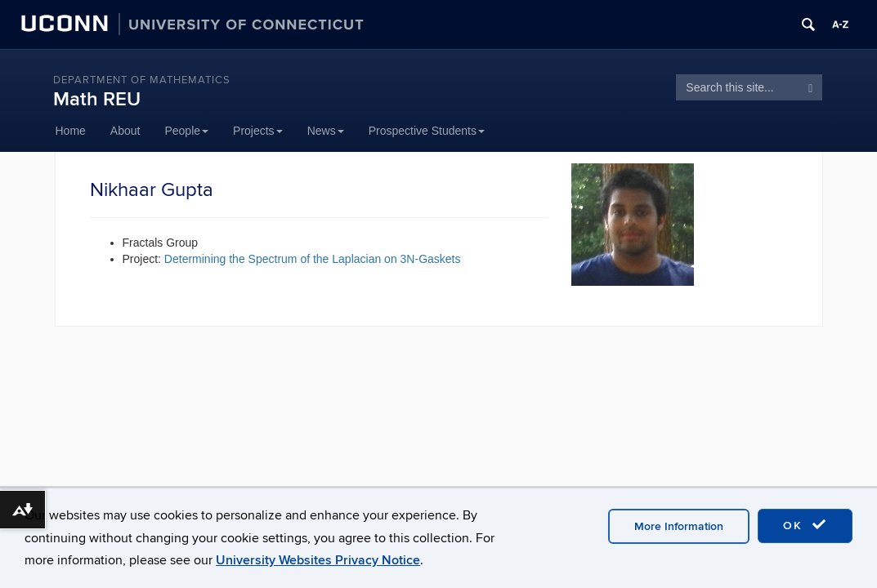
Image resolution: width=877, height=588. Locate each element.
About (125, 131)
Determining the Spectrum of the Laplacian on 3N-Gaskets (313, 259)
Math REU (97, 99)
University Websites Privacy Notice (318, 560)
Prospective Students (427, 131)
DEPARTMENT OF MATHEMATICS (142, 80)
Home (71, 131)
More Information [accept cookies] (679, 526)
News (326, 131)
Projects (258, 131)
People (186, 131)
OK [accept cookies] (805, 525)
